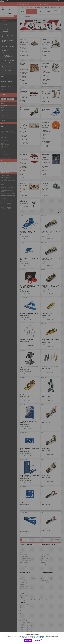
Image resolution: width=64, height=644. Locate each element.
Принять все (28, 640)
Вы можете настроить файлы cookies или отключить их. (32, 638)
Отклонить (38, 640)
